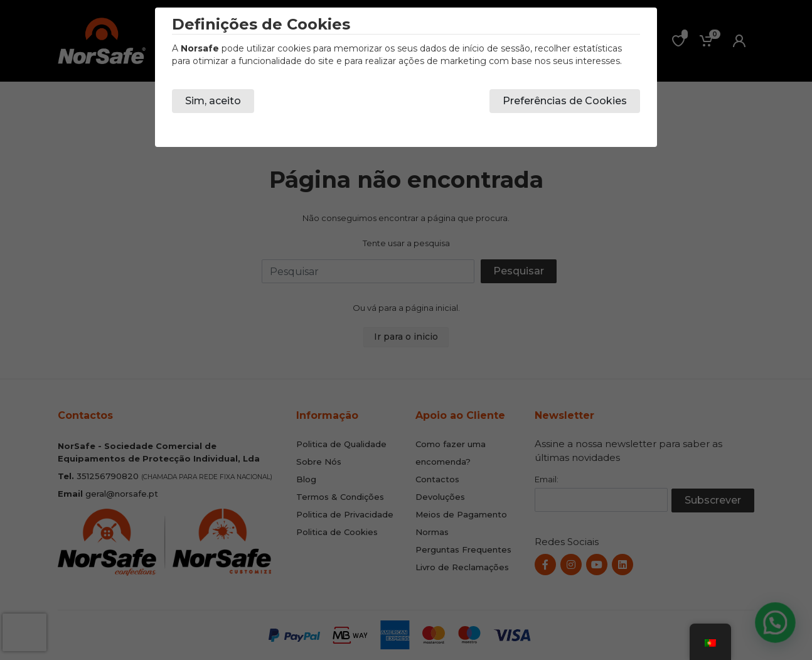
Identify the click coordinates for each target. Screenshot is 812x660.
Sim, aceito (213, 101)
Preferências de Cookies (565, 101)
